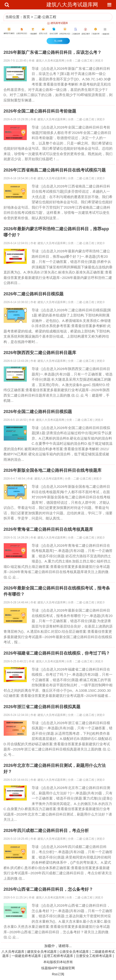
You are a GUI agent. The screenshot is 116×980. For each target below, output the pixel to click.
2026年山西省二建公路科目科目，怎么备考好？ (48, 889)
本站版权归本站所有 (58, 962)
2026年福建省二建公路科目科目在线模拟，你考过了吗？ (57, 653)
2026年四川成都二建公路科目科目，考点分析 (46, 831)
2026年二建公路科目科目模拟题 (34, 294)
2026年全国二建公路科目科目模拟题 (38, 412)
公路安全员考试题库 (74, 952)
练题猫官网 (67, 968)
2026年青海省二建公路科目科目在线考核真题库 (48, 529)
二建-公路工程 (45, 17)
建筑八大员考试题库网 (72, 5)
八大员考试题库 (13, 952)
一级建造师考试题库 (26, 956)
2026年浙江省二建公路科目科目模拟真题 (42, 707)
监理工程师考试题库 (58, 956)
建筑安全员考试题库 (42, 952)
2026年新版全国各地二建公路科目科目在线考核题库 (52, 470)
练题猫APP (49, 968)
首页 (26, 17)
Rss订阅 (58, 974)
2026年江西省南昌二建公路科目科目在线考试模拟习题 (55, 170)
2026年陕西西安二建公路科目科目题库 (40, 353)
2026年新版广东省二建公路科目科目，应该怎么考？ (52, 52)
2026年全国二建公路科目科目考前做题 (40, 111)
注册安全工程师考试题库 (94, 956)
